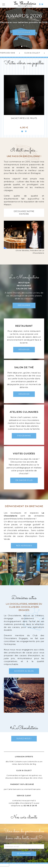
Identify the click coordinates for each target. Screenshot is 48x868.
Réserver (24, 350)
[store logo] (25, 5)
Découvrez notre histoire (24, 213)
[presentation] (39, 105)
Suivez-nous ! (24, 739)
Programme (24, 436)
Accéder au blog (24, 671)
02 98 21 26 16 (30, 806)
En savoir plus (24, 480)
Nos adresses (24, 546)
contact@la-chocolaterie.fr (21, 803)
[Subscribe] (24, 854)
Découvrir (24, 32)
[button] (22, 46)
